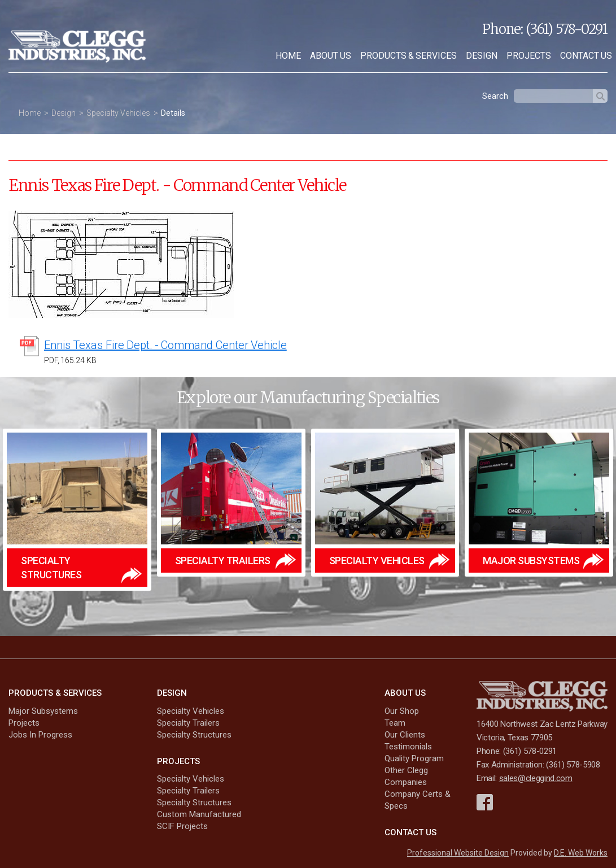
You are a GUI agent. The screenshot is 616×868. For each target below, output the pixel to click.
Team (395, 723)
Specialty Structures (194, 735)
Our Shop (402, 711)
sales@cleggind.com (536, 778)
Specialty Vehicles (118, 113)
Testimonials (408, 747)
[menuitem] (288, 56)
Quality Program (414, 758)
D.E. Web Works (581, 853)
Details (173, 113)
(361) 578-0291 (567, 29)
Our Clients (405, 735)
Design (482, 56)
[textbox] (553, 96)
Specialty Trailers (188, 723)
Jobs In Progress (40, 735)
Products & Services (409, 56)
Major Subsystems (43, 711)
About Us (331, 56)
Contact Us (410, 832)
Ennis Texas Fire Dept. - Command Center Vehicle (165, 345)
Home (288, 56)
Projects (529, 56)
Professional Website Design (458, 853)
